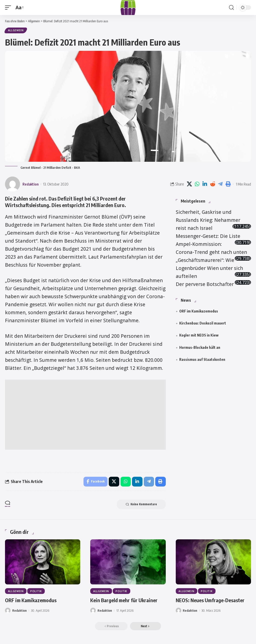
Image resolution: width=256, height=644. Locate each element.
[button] (9, 8)
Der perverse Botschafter (205, 284)
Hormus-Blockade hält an (200, 348)
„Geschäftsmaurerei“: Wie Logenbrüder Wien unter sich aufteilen (209, 268)
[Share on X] (189, 184)
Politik (36, 592)
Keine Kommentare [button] (140, 505)
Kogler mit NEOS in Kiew (199, 335)
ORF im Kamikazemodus (199, 311)
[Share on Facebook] (95, 482)
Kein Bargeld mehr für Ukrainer (124, 601)
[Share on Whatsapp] (197, 184)
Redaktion (31, 184)
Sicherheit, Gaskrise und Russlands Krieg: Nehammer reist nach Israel (208, 220)
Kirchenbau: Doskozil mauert (203, 323)
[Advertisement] (85, 415)
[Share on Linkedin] (205, 184)
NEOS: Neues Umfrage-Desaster (210, 601)
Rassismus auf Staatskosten (202, 360)
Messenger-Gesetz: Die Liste (208, 236)
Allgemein (16, 31)
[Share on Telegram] (220, 184)
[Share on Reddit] (212, 184)
